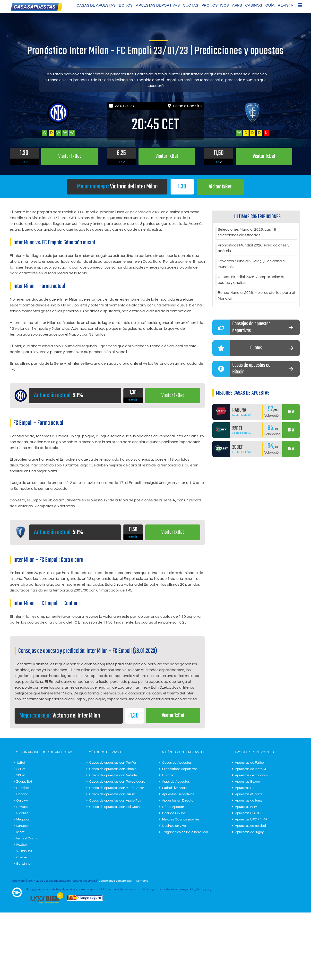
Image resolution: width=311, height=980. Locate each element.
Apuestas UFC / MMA (251, 819)
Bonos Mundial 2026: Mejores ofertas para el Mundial (256, 296)
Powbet (22, 807)
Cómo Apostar (173, 807)
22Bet (21, 769)
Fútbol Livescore (175, 788)
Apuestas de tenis (249, 801)
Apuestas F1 (245, 788)
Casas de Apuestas (96, 5)
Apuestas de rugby (249, 832)
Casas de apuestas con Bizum (112, 794)
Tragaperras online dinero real (185, 832)
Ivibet (20, 832)
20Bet (21, 775)
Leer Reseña (242, 416)
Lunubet (23, 826)
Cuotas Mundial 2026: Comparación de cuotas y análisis (252, 280)
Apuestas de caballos (251, 775)
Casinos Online (174, 813)
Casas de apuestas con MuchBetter (117, 788)
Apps (237, 5)
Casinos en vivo (174, 826)
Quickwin (23, 801)
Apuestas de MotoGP (251, 769)
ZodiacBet (24, 782)
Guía (270, 5)
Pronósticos (215, 5)
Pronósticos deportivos (180, 769)
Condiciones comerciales (116, 881)
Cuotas (191, 5)
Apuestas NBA (246, 807)
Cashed (22, 857)
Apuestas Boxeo (247, 782)
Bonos (126, 5)
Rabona (22, 794)
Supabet (23, 788)
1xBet (21, 763)
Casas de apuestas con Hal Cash (114, 807)
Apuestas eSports (249, 794)
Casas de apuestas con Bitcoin (113, 769)
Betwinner (24, 864)
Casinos (254, 5)
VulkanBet (24, 851)
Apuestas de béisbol (250, 826)
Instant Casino (27, 838)
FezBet (22, 845)
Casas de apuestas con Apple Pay (115, 801)
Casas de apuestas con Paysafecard (117, 782)
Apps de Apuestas (176, 782)
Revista (285, 5)
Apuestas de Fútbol (250, 763)
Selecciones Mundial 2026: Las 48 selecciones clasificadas (247, 232)
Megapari (23, 819)
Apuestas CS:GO (248, 813)
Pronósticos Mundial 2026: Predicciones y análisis (254, 248)
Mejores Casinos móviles (181, 819)
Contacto (142, 881)
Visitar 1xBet (220, 187)
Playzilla (22, 813)
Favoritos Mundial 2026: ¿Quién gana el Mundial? (252, 264)
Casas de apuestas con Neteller (114, 775)
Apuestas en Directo (178, 801)
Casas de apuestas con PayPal (113, 763)
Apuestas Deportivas (158, 5)
